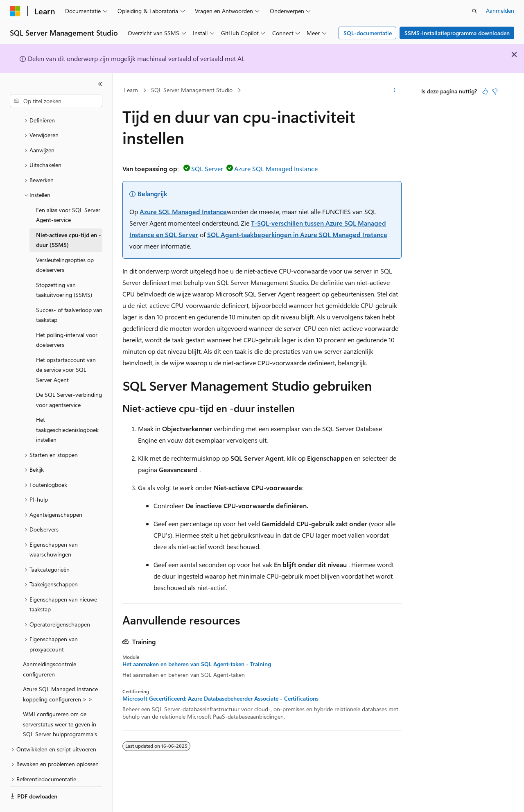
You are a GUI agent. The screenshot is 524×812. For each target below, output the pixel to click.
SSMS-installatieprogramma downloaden (457, 33)
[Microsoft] (15, 11)
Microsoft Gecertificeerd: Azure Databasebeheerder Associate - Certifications (220, 699)
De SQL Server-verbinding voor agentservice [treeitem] (69, 377)
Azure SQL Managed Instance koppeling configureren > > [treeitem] (60, 672)
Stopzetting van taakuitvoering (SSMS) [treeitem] (64, 267)
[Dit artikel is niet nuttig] (495, 91)
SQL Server (207, 169)
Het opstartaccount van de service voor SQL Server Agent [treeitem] (66, 347)
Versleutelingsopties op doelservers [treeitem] (65, 242)
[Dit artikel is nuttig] (485, 91)
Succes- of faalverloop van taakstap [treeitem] (69, 292)
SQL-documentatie (368, 33)
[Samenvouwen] (100, 84)
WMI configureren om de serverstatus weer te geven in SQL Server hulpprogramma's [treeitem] (60, 701)
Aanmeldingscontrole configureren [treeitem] (50, 647)
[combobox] (56, 101)
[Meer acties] (394, 90)
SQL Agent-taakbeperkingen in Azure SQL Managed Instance (297, 234)
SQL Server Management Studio (192, 90)
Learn (131, 90)
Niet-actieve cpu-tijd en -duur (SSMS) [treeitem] (69, 217)
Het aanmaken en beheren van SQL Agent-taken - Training (197, 664)
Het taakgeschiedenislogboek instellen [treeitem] (67, 407)
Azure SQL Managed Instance (276, 169)
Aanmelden (500, 10)
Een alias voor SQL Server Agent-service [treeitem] (68, 192)
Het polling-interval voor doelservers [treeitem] (67, 317)
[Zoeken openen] (474, 11)
